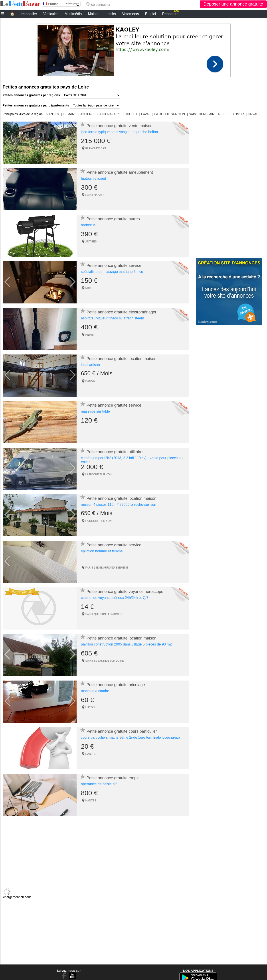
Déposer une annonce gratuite (233, 4)
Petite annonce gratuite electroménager (122, 312)
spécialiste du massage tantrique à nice (112, 272)
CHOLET (131, 114)
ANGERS (87, 114)
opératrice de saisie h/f (99, 784)
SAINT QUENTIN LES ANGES (104, 614)
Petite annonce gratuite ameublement (120, 172)
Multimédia (73, 14)
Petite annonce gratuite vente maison (120, 126)
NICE (89, 288)
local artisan (90, 365)
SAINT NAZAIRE (109, 114)
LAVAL (146, 114)
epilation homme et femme (102, 551)
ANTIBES (91, 242)
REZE (222, 114)
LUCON (90, 707)
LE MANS (70, 114)
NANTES (53, 114)
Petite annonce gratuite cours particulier (122, 731)
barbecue (88, 225)
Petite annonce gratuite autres (113, 219)
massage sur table (96, 411)
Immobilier (29, 14)
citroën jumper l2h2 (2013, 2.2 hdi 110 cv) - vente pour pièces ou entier (132, 460)
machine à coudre (95, 691)
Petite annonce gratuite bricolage (116, 685)
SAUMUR (237, 114)
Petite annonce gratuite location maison (122, 359)
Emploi (151, 14)
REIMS (90, 335)
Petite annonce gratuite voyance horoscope (125, 592)
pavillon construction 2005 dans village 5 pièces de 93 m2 (126, 644)
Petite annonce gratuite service (114, 266)
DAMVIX (91, 381)
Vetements (131, 14)
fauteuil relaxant (94, 178)
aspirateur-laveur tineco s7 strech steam (113, 318)
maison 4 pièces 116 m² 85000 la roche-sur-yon (119, 505)
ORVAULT (255, 114)
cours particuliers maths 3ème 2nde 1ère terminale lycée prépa (131, 737)
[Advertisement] (134, 49)
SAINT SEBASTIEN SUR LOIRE (105, 661)
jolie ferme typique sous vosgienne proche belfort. (120, 132)
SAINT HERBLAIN (202, 114)
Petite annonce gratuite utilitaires (116, 452)
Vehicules (51, 14)
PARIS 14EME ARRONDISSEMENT (107, 568)
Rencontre (171, 13)
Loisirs (111, 14)
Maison (94, 14)
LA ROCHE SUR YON (170, 114)
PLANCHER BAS (96, 148)
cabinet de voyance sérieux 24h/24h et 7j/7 (115, 598)
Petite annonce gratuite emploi (114, 778)
